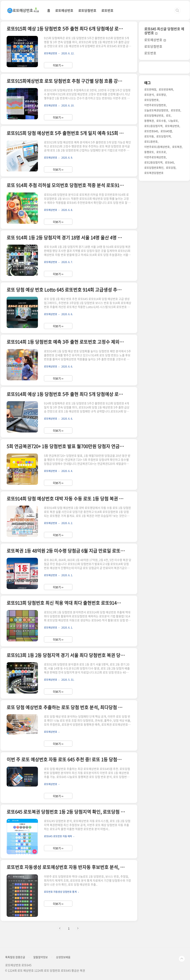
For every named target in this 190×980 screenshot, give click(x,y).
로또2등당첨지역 (153, 162)
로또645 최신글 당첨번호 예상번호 (164, 31)
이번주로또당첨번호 (155, 105)
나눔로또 (173, 121)
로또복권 (177, 147)
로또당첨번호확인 (154, 168)
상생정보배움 (63, 957)
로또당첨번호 (87, 10)
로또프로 (161, 152)
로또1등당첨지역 (153, 126)
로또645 (169, 162)
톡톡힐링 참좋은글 (15, 957)
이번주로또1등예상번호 (157, 147)
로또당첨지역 (164, 136)
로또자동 (149, 136)
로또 (168, 115)
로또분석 (149, 95)
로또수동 (161, 121)
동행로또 (149, 152)
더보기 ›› (58, 65)
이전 (60, 928)
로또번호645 (151, 131)
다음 (78, 928)
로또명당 (161, 95)
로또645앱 (166, 131)
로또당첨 (171, 168)
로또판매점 (150, 89)
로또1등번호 (151, 141)
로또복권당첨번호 (154, 173)
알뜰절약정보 (41, 957)
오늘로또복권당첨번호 (156, 110)
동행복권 (149, 121)
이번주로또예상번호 (155, 157)
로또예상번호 (64, 10)
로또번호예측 (166, 89)
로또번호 (107, 10)
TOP (182, 959)
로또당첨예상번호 (154, 115)
